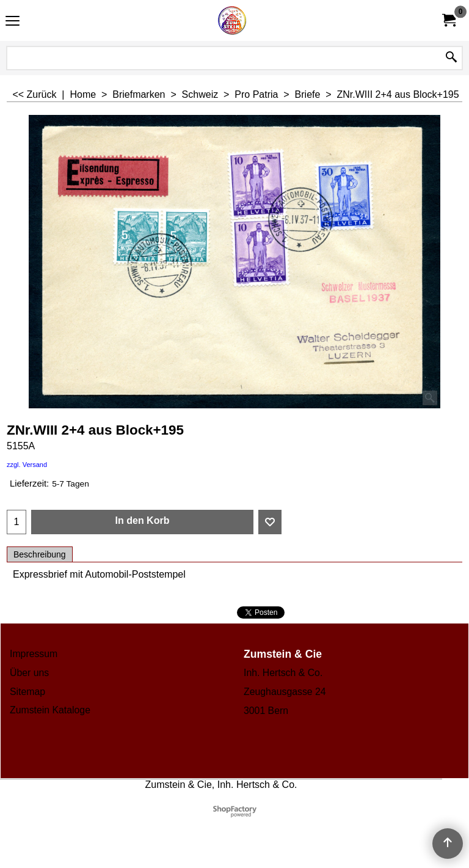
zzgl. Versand (27, 465)
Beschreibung (40, 554)
